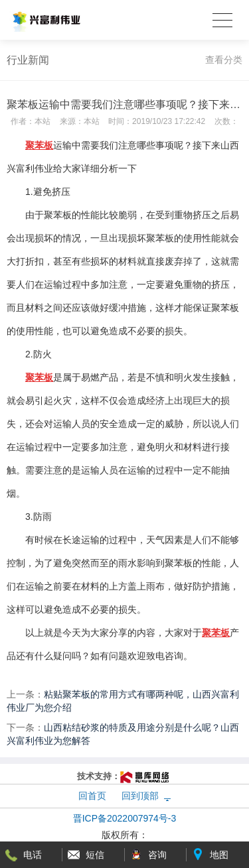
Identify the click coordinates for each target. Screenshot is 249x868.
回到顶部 (140, 796)
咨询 (157, 855)
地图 (219, 855)
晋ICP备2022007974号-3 (125, 818)
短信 (95, 855)
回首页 (92, 796)
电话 (33, 855)
